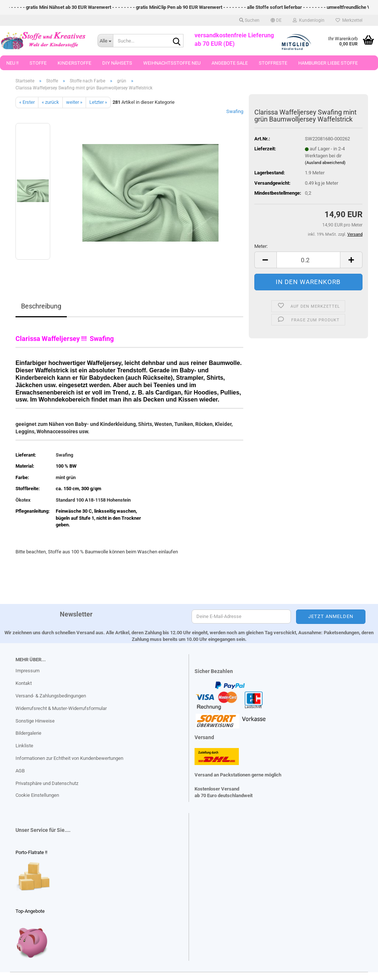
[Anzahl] (308, 260)
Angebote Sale (230, 63)
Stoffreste (273, 63)
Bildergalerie (28, 733)
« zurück (50, 102)
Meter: (261, 246)
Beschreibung (41, 306)
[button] (276, 20)
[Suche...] (105, 41)
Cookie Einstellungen (37, 795)
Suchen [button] (249, 20)
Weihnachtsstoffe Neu (172, 63)
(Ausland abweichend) (325, 163)
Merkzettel (349, 20)
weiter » (74, 102)
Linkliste (24, 746)
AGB (20, 771)
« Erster (27, 102)
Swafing (235, 111)
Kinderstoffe (74, 63)
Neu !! (12, 63)
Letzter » (98, 102)
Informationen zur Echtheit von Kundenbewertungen (69, 758)
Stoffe (38, 63)
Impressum (28, 671)
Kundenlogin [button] (309, 20)
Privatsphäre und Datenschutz (47, 783)
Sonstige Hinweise (35, 721)
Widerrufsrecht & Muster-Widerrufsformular (61, 708)
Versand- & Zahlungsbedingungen (51, 696)
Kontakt (24, 683)
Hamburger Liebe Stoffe (328, 63)
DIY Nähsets (117, 63)
